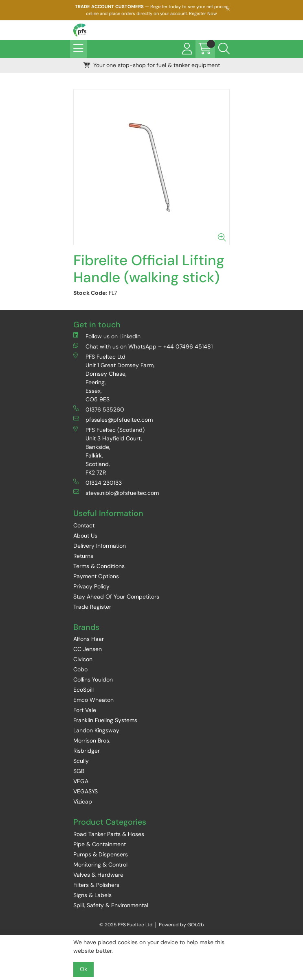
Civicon (83, 659)
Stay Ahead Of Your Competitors (116, 597)
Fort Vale (85, 710)
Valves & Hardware (98, 875)
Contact (84, 525)
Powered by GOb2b (181, 925)
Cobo (80, 669)
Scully (81, 761)
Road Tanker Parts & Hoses (109, 834)
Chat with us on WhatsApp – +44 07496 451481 (143, 346)
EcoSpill (83, 690)
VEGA (81, 781)
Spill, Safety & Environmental (111, 905)
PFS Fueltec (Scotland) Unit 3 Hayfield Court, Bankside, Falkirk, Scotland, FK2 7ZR (109, 451)
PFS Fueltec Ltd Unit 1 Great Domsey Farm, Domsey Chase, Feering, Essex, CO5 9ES (114, 378)
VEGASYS (86, 791)
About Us (85, 536)
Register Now (203, 13)
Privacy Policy (91, 586)
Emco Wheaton (93, 700)
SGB (79, 771)
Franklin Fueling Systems (105, 720)
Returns (83, 556)
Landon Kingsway (96, 730)
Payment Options (96, 576)
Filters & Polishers (96, 885)
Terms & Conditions (99, 566)
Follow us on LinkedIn (107, 336)
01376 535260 (99, 409)
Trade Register (92, 607)
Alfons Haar (89, 639)
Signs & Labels (92, 895)
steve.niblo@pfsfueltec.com (116, 493)
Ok (83, 969)
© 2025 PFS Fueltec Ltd (126, 925)
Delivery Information (100, 546)
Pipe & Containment (100, 844)
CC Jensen (88, 649)
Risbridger (87, 751)
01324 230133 (98, 482)
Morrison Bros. (92, 740)
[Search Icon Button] (224, 49)
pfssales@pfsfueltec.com (113, 419)
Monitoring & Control (100, 865)
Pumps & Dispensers (101, 854)
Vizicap (83, 801)
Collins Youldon (93, 679)
